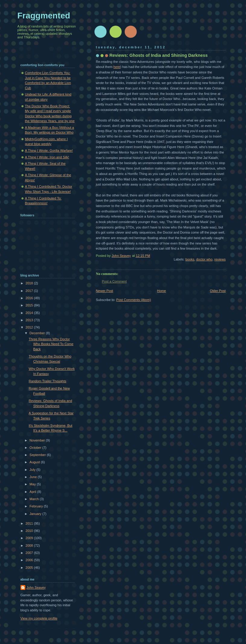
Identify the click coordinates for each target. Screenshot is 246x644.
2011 (30, 523)
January (36, 514)
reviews (220, 259)
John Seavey (36, 587)
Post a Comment (114, 281)
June (34, 477)
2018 (30, 283)
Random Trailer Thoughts (47, 381)
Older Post (218, 291)
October (36, 448)
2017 (30, 291)
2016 (30, 298)
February (37, 506)
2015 (30, 305)
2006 (30, 560)
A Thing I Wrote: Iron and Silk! (47, 157)
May (33, 484)
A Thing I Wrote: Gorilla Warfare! (49, 150)
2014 (30, 313)
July (33, 470)
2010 (30, 531)
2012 (30, 327)
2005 (30, 568)
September (38, 455)
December (38, 333)
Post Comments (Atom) (134, 300)
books (190, 259)
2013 (30, 320)
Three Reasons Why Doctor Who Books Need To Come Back (51, 344)
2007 (30, 553)
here (117, 67)
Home (161, 291)
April (33, 492)
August (35, 462)
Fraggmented (44, 16)
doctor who (204, 259)
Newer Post (105, 291)
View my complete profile (39, 618)
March (35, 499)
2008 (30, 545)
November (38, 440)
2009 (30, 538)
